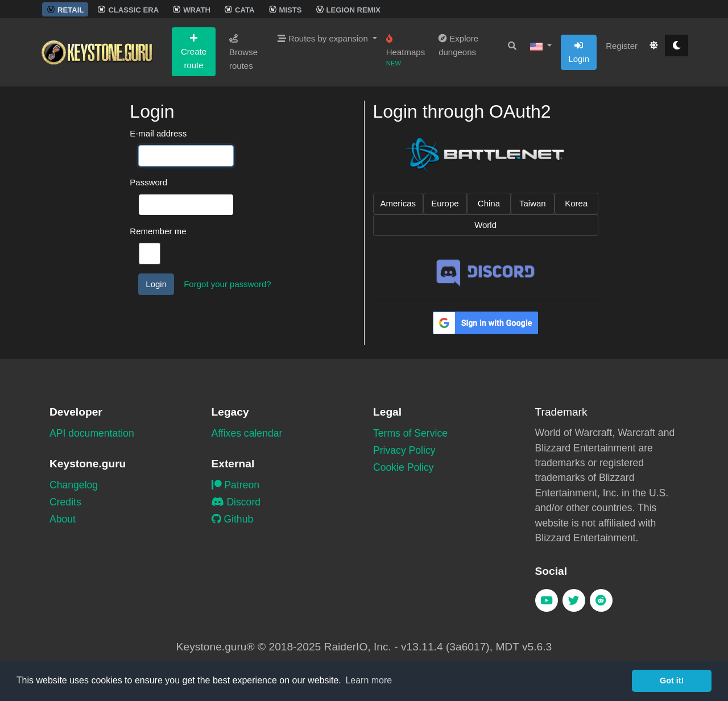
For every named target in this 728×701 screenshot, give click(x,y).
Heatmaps (406, 50)
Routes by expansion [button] (324, 38)
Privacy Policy (404, 450)
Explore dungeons (458, 45)
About (63, 519)
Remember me (158, 231)
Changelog (74, 485)
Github (233, 519)
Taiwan (533, 203)
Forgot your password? (227, 284)
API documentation (92, 433)
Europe (445, 203)
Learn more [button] (369, 680)
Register (622, 46)
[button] (541, 46)
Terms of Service (410, 433)
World (485, 225)
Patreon (236, 485)
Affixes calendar (247, 433)
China (489, 203)
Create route (194, 52)
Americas (398, 203)
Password (148, 182)
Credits (65, 502)
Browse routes (243, 52)
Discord (236, 502)
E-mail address (158, 133)
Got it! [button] (672, 681)
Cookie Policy (404, 467)
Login (579, 52)
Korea (576, 203)
